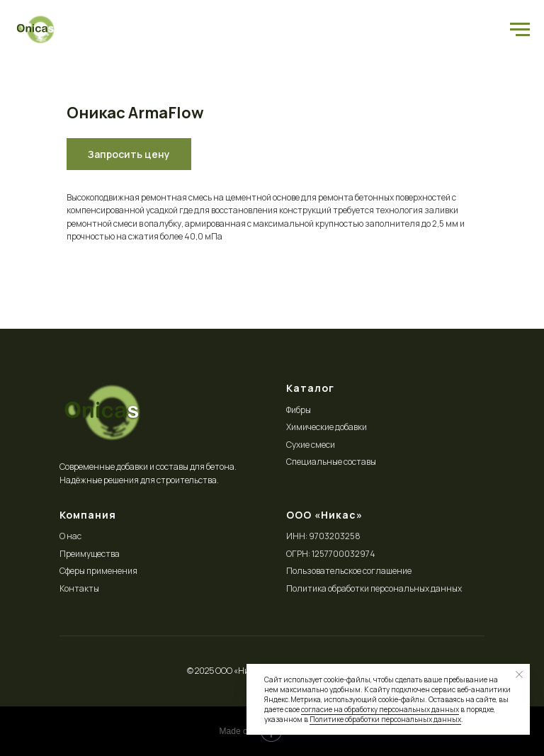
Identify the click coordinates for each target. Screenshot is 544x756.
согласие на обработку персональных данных (380, 709)
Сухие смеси (311, 445)
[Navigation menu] (520, 30)
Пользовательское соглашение (349, 571)
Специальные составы (331, 462)
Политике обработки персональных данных (385, 719)
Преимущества (90, 554)
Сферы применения (98, 571)
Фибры (299, 410)
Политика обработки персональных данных (374, 588)
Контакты (79, 588)
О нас (70, 536)
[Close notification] (519, 675)
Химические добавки (327, 427)
